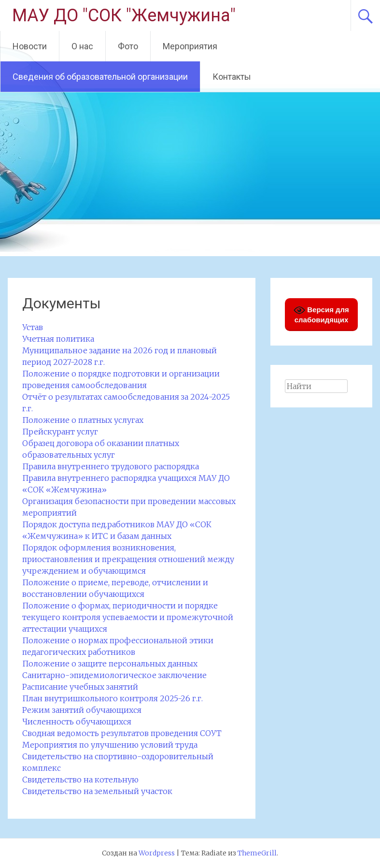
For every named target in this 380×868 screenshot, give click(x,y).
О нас (82, 46)
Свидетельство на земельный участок (97, 791)
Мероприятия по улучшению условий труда (110, 745)
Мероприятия (190, 46)
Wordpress (157, 853)
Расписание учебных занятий (80, 687)
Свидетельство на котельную (80, 780)
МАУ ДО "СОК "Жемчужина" (124, 15)
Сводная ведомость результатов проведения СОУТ (122, 733)
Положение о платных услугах (83, 420)
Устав (33, 327)
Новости (30, 46)
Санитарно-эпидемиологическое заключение (114, 675)
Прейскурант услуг (60, 432)
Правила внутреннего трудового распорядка (111, 466)
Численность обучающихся (77, 722)
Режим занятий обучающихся (82, 710)
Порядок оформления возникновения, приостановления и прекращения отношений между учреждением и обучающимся (128, 559)
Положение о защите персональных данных (110, 664)
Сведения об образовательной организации (100, 77)
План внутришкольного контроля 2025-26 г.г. (113, 698)
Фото (128, 46)
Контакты (232, 77)
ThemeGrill (257, 853)
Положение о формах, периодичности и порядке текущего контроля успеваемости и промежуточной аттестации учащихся (128, 617)
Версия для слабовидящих (321, 314)
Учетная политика (58, 339)
